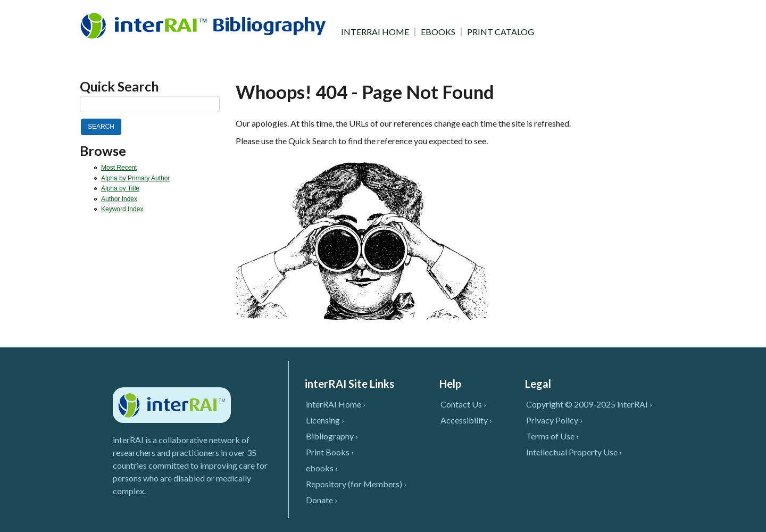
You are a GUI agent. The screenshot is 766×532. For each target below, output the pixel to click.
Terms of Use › (552, 436)
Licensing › (325, 420)
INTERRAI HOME (375, 32)
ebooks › (322, 468)
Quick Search (119, 86)
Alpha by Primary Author (135, 178)
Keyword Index (122, 209)
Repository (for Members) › (356, 484)
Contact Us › (463, 404)
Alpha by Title (120, 188)
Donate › (322, 500)
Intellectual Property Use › (574, 452)
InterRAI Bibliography (205, 25)
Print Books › (330, 452)
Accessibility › (466, 420)
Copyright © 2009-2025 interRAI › (589, 404)
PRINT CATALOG (501, 32)
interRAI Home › (336, 404)
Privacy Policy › (554, 420)
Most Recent (119, 168)
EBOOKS (438, 32)
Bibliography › (332, 436)
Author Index (119, 199)
